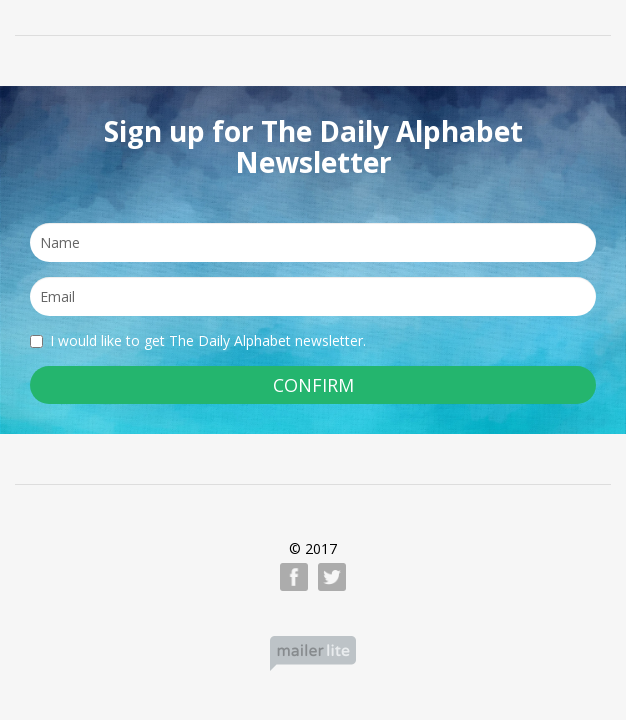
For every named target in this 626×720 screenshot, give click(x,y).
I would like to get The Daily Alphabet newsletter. (198, 340)
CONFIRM (313, 385)
